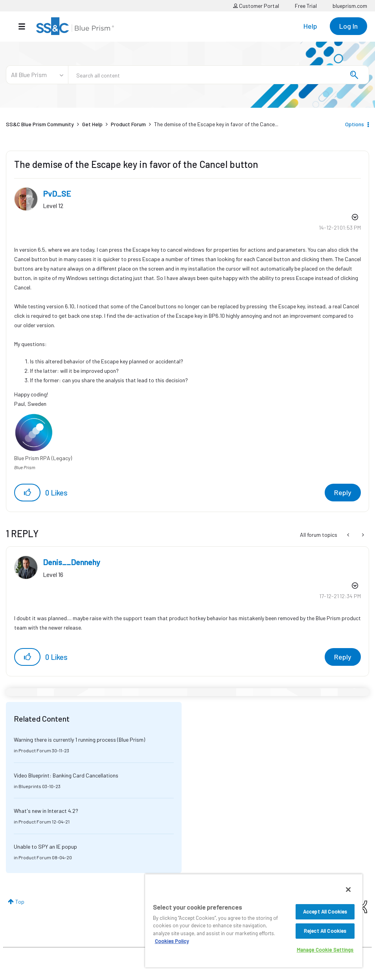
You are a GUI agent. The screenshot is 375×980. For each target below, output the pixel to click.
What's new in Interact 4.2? (46, 811)
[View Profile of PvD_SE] (57, 193)
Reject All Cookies (325, 931)
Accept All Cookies (325, 912)
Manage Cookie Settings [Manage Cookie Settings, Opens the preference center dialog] (325, 950)
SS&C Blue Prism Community (40, 124)
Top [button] (20, 902)
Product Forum (128, 124)
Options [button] (355, 124)
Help (310, 26)
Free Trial (306, 6)
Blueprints (30, 786)
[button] (27, 493)
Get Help (92, 124)
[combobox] (219, 75)
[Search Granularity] (37, 75)
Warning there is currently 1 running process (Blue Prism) (79, 740)
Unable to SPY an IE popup (45, 846)
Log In (348, 26)
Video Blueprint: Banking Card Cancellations (66, 775)
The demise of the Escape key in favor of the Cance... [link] (216, 124)
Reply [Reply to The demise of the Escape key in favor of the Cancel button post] (343, 492)
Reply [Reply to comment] (343, 657)
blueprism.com (350, 6)
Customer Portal (256, 6)
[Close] (348, 890)
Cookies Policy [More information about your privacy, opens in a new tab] (172, 941)
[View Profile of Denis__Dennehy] (72, 562)
